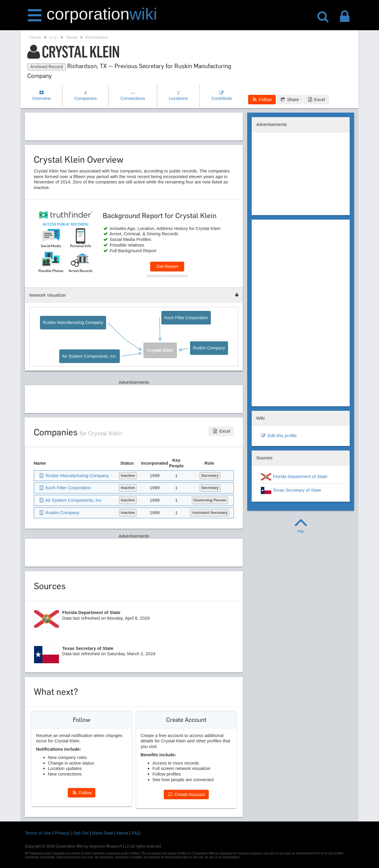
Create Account (186, 794)
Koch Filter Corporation (186, 318)
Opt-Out (81, 833)
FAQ (136, 833)
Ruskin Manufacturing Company (73, 323)
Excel (316, 99)
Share (289, 99)
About (122, 833)
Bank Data (103, 833)
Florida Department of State (294, 477)
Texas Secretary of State (291, 490)
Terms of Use (38, 833)
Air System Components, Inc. (90, 356)
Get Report (167, 266)
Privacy (62, 833)
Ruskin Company (209, 348)
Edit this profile (279, 435)
